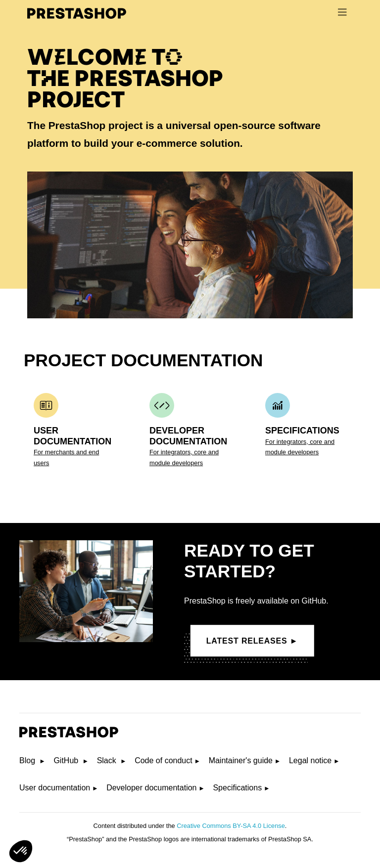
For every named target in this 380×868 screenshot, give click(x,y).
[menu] (342, 12)
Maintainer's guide (241, 760)
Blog (28, 760)
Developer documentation (151, 788)
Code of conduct (164, 760)
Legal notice (310, 760)
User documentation (55, 788)
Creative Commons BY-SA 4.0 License (231, 826)
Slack (108, 760)
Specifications (237, 788)
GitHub (67, 760)
